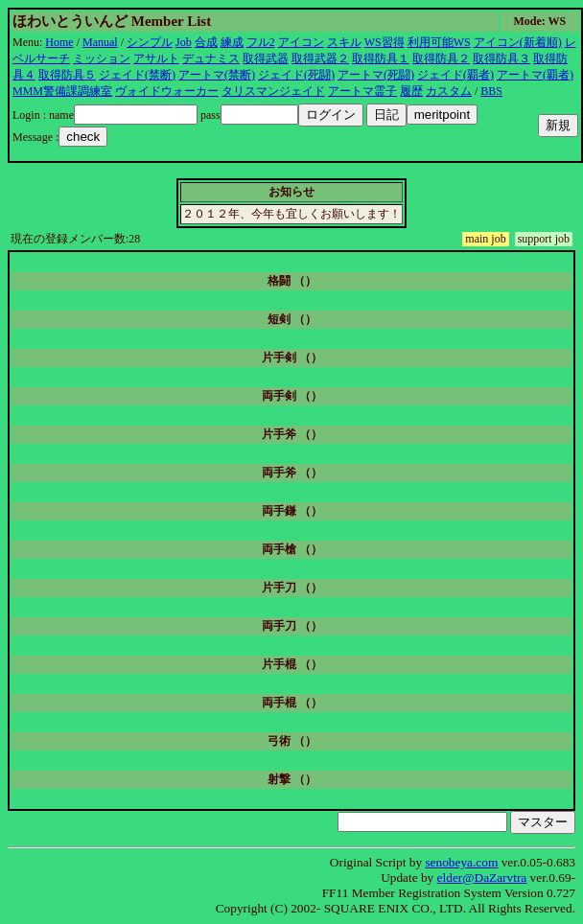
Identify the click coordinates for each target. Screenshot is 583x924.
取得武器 (266, 58)
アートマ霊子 (362, 91)
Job (184, 42)
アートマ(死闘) (376, 75)
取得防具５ (67, 75)
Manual (100, 42)
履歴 (411, 91)
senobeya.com (461, 862)
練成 (232, 42)
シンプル (150, 42)
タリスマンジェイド (273, 91)
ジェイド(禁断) (137, 75)
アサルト (156, 58)
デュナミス (211, 58)
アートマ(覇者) (535, 75)
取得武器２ (320, 58)
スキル (344, 42)
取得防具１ (381, 58)
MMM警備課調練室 (62, 91)
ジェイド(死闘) (296, 75)
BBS (491, 91)
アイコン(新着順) (518, 42)
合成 (206, 42)
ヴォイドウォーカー (167, 91)
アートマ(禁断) (217, 75)
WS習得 (385, 42)
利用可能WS (439, 42)
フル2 (261, 42)
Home (59, 42)
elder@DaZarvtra (482, 878)
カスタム (449, 91)
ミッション (102, 58)
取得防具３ (501, 58)
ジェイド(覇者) (455, 75)
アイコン (301, 42)
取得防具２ (441, 58)
